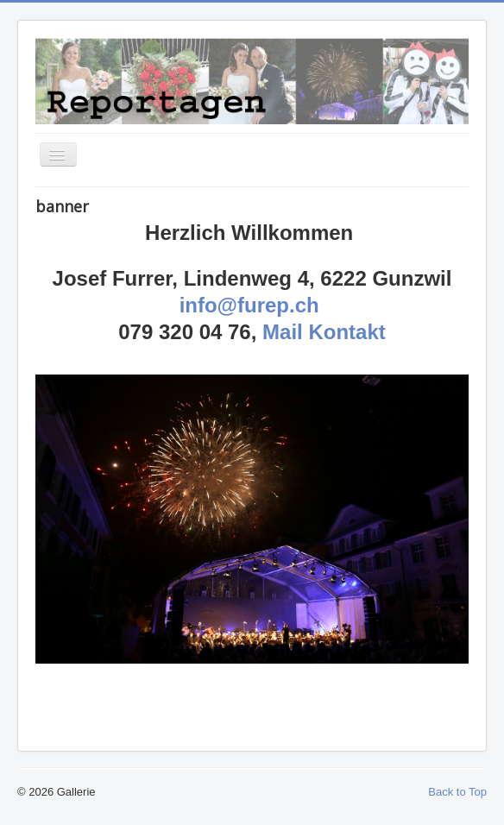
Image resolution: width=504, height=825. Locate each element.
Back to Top (457, 792)
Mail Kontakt (324, 332)
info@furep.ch (249, 305)
